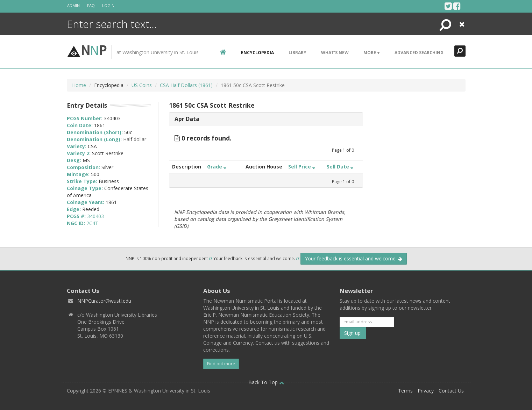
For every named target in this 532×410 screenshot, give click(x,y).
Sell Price (302, 167)
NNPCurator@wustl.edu (104, 301)
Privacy (426, 391)
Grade (217, 167)
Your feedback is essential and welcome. (354, 258)
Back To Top (266, 382)
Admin (73, 5)
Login (108, 5)
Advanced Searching (419, 53)
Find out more (221, 364)
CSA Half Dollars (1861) (186, 85)
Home (79, 85)
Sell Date (340, 167)
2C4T (92, 223)
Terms (405, 391)
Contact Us (451, 391)
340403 (95, 216)
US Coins (142, 85)
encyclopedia (257, 53)
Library (297, 53)
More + (372, 53)
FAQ (91, 5)
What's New (335, 53)
